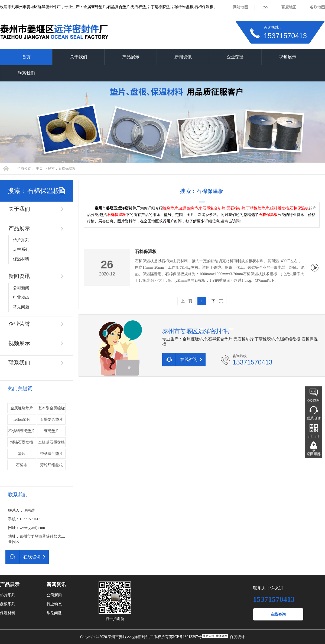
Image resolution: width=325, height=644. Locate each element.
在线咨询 (278, 614)
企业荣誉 (235, 57)
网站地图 (240, 7)
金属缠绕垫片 (22, 408)
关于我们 (79, 57)
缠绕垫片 (51, 431)
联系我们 (26, 73)
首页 (26, 57)
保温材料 (21, 259)
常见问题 (21, 307)
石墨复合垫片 (51, 420)
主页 (39, 168)
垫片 (22, 454)
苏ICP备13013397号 (186, 637)
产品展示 (131, 57)
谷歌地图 (317, 7)
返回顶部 (314, 454)
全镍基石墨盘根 (51, 442)
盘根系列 (21, 249)
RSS (265, 7)
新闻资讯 (183, 57)
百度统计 (237, 637)
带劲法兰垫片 (51, 454)
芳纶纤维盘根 (51, 465)
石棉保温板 (146, 252)
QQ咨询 (313, 400)
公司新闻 (21, 288)
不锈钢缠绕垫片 (22, 431)
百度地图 (289, 7)
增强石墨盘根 (22, 442)
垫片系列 (21, 240)
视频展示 (288, 57)
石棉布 (22, 465)
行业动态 (21, 297)
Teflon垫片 (22, 420)
